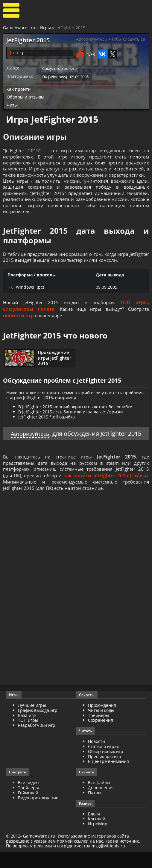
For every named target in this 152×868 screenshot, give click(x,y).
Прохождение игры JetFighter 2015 (54, 372)
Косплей (97, 835)
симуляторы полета (28, 323)
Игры (45, 28)
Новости (96, 758)
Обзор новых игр (106, 768)
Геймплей (28, 809)
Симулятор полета (59, 68)
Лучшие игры (32, 722)
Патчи (94, 809)
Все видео (28, 799)
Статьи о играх (103, 763)
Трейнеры (99, 731)
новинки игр (18, 330)
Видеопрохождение (38, 814)
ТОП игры (134, 316)
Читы (12, 105)
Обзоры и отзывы (25, 97)
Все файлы (99, 799)
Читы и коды (101, 727)
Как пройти (18, 89)
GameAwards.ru (19, 28)
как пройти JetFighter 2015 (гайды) (107, 491)
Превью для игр (105, 773)
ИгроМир (98, 840)
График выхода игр (38, 727)
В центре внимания (108, 778)
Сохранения (101, 737)
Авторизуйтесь (30, 448)
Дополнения (101, 804)
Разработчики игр (37, 742)
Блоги (94, 830)
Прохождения (102, 722)
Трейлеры (28, 804)
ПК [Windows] (55, 76)
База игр (27, 731)
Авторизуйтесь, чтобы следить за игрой (111, 41)
